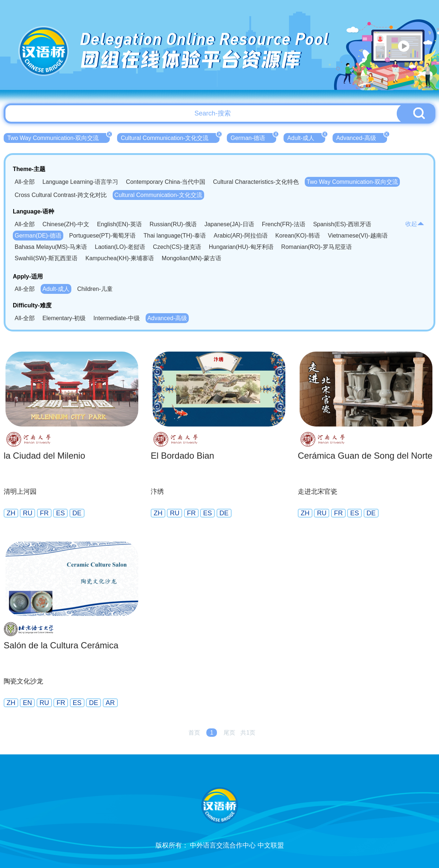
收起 (415, 224)
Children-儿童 (95, 289)
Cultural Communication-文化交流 (170, 137)
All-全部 (25, 182)
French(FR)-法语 (284, 224)
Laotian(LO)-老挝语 (120, 247)
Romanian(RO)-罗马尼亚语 (317, 247)
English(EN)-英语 (119, 224)
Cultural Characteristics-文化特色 (256, 182)
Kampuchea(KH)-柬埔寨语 (120, 258)
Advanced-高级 (362, 137)
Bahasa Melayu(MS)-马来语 (51, 247)
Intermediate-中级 (116, 318)
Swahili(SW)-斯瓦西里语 (46, 258)
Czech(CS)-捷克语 (177, 247)
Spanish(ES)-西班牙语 (342, 224)
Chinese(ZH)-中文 (66, 224)
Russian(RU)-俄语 (173, 224)
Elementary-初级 (64, 318)
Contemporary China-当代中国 (166, 182)
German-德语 (253, 137)
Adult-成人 (306, 137)
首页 (194, 733)
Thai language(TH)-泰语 (175, 236)
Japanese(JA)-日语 (229, 224)
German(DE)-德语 (38, 236)
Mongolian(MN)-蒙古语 (192, 258)
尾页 (229, 733)
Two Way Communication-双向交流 (59, 137)
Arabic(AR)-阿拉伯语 (241, 236)
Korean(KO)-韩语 (298, 236)
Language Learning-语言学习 (80, 182)
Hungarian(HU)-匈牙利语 (241, 247)
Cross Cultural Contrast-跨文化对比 (61, 195)
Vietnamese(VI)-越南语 (358, 236)
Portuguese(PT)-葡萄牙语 (102, 236)
